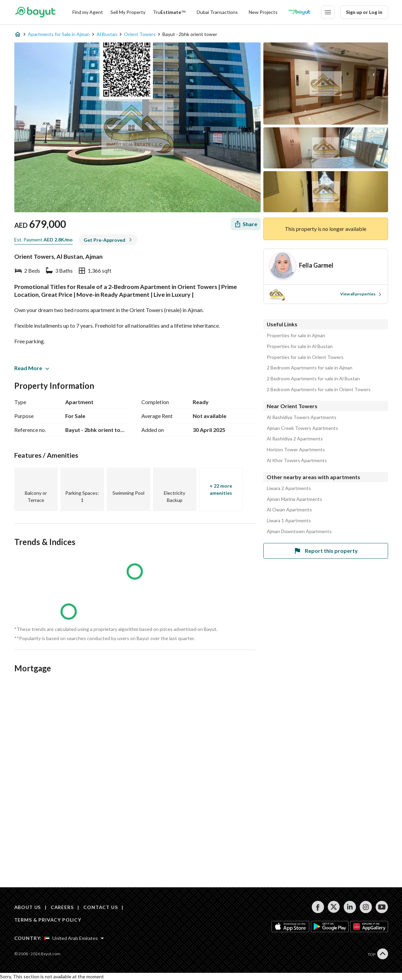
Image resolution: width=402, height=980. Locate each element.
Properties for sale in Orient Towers (305, 357)
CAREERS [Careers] (62, 907)
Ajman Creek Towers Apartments (302, 428)
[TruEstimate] (169, 12)
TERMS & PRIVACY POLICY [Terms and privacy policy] (48, 920)
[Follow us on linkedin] (350, 907)
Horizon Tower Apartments (296, 450)
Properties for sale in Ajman (296, 335)
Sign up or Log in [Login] (364, 12)
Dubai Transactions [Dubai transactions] (217, 12)
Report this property (326, 551)
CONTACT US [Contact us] (100, 907)
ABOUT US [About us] (28, 907)
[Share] (246, 224)
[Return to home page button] (36, 12)
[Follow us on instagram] (366, 907)
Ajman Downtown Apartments (299, 531)
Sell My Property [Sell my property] (128, 12)
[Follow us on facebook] (318, 907)
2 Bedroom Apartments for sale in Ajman (310, 368)
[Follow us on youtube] (382, 907)
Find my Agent (88, 12)
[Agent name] (316, 265)
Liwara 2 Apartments (289, 488)
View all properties (361, 294)
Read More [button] (32, 368)
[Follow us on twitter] (334, 907)
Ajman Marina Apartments (294, 499)
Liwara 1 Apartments (289, 521)
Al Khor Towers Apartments (297, 460)
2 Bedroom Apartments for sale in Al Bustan (313, 379)
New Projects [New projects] (263, 12)
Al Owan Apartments (289, 510)
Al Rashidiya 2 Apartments (295, 439)
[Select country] (74, 938)
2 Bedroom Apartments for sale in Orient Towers (319, 389)
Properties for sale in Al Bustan (300, 346)
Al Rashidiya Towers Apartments (302, 417)
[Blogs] (299, 12)
